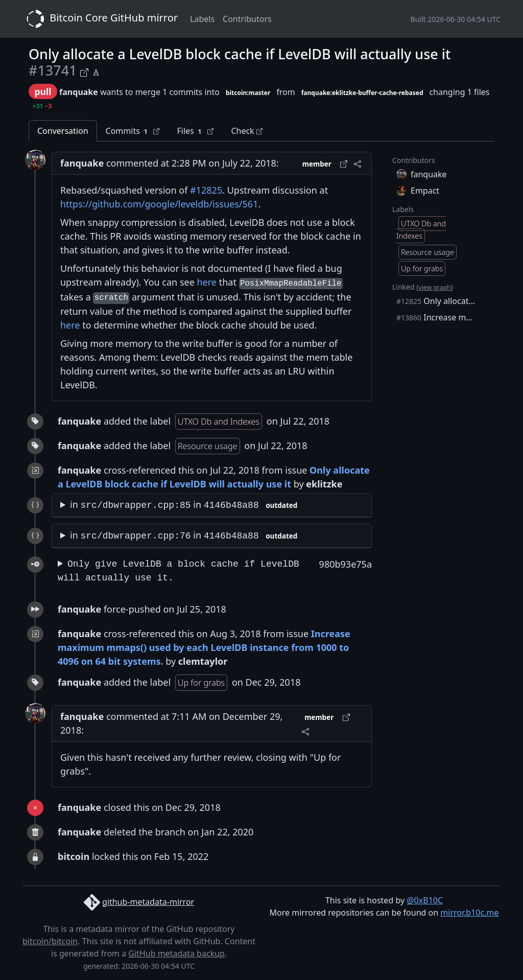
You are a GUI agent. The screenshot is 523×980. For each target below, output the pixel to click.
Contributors (247, 19)
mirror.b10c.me (469, 913)
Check (246, 131)
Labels (202, 19)
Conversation (63, 131)
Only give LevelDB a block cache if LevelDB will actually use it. (179, 571)
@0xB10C (425, 900)
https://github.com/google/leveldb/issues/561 (159, 204)
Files (195, 131)
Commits (133, 131)
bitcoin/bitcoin (50, 941)
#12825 (206, 190)
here (207, 282)
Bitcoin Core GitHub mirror (100, 19)
